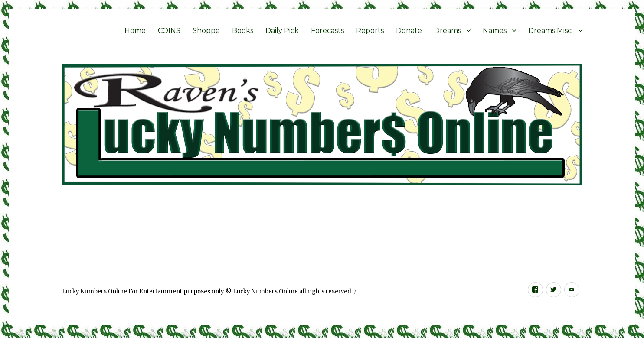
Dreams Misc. (551, 31)
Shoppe (206, 31)
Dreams (448, 31)
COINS (169, 31)
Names (495, 31)
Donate (409, 31)
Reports (370, 31)
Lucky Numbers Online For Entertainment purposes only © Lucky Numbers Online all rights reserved (207, 291)
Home (135, 31)
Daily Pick (282, 31)
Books (243, 31)
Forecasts (327, 31)
